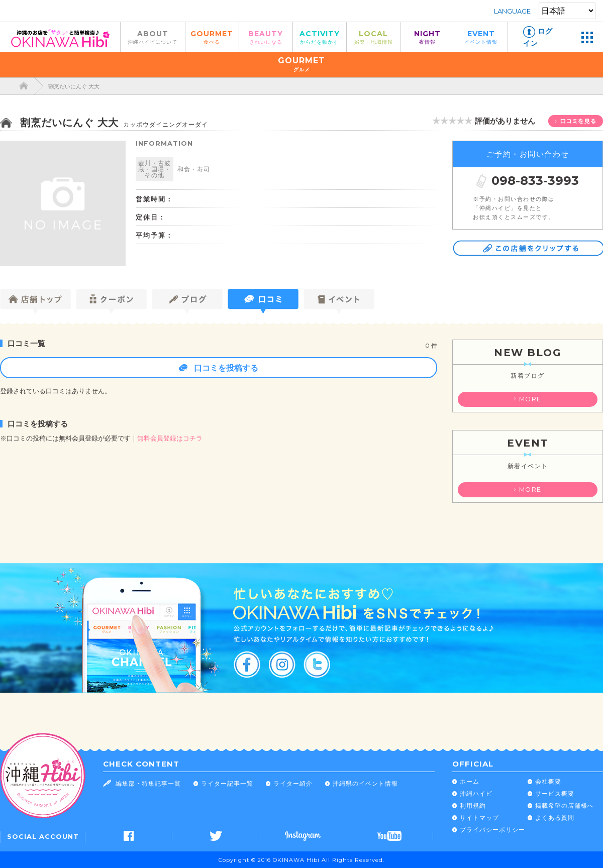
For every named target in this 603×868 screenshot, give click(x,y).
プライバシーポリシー (492, 830)
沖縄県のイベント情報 (365, 783)
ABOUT (153, 37)
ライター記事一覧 (227, 783)
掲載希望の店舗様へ (565, 805)
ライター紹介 (293, 783)
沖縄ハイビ (476, 793)
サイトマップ (479, 818)
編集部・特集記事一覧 (148, 783)
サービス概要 (555, 793)
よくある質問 (555, 818)
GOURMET (212, 37)
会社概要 (548, 781)
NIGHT (427, 37)
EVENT (481, 37)
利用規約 (473, 805)
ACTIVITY (320, 37)
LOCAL (373, 37)
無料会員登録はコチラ (170, 438)
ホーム (470, 781)
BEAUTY (266, 37)
